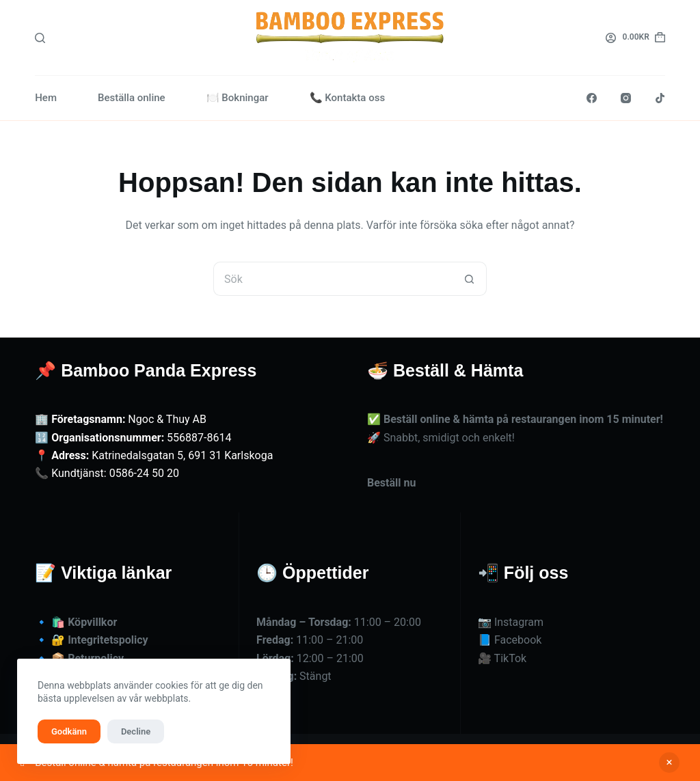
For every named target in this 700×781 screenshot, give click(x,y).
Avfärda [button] (669, 763)
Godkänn (69, 731)
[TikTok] (660, 98)
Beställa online (132, 98)
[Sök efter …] (333, 279)
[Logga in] (611, 38)
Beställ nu (391, 483)
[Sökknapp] (470, 279)
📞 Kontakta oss (348, 98)
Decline (136, 731)
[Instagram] (626, 98)
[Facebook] (592, 98)
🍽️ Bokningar (238, 98)
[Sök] (40, 38)
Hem (46, 98)
